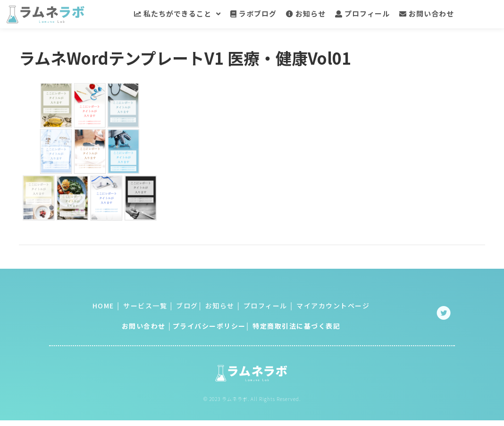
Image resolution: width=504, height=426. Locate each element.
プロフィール (264, 307)
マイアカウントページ (333, 307)
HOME (103, 307)
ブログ (187, 307)
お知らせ (219, 307)
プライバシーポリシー (209, 327)
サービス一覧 (145, 307)
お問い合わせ (144, 327)
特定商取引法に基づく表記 (296, 327)
